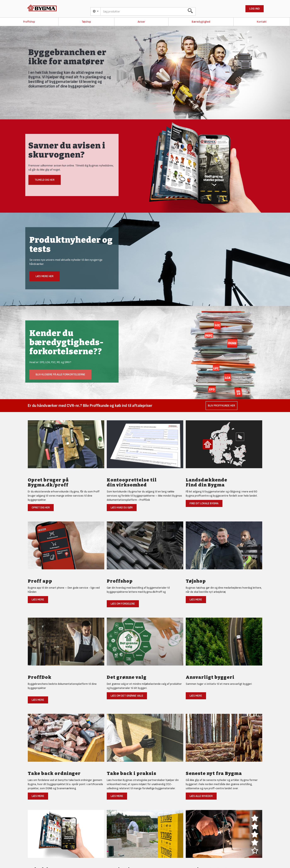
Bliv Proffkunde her (221, 406)
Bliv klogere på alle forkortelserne (60, 374)
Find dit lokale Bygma (204, 503)
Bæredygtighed (201, 22)
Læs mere (38, 599)
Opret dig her (41, 507)
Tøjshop (86, 22)
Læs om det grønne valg (127, 696)
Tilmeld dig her (45, 180)
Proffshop (29, 22)
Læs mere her (45, 276)
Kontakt (262, 22)
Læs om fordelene (123, 604)
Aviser (141, 22)
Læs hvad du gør (122, 507)
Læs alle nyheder (201, 796)
